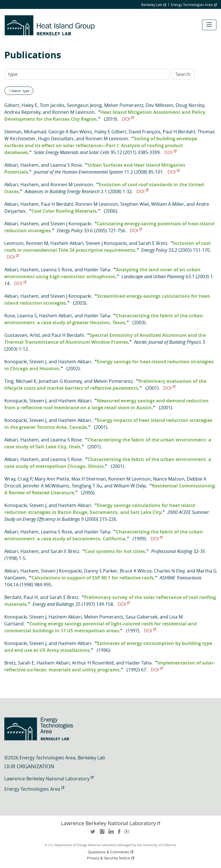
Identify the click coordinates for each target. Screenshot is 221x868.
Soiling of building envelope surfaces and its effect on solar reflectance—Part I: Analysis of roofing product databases (101, 145)
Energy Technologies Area (194, 5)
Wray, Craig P (18, 479)
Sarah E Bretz (153, 243)
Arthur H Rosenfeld (93, 663)
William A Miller (168, 204)
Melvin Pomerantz (124, 105)
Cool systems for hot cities (115, 551)
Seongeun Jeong (84, 105)
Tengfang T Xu (87, 486)
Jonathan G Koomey (60, 381)
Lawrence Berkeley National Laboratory (49, 779)
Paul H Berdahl (179, 132)
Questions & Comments (111, 852)
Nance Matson (169, 479)
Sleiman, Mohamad (25, 132)
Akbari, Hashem (21, 165)
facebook (119, 833)
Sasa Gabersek (141, 617)
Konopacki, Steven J (25, 362)
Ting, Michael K (20, 381)
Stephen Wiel (135, 204)
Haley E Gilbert (110, 132)
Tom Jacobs (52, 105)
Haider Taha (97, 270)
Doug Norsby (190, 105)
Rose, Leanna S (21, 316)
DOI (128, 119)
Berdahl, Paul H (21, 597)
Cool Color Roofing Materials (64, 211)
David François (145, 132)
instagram (102, 833)
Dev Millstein (159, 105)
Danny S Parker (101, 571)
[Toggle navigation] (209, 25)
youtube (128, 833)
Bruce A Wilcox (136, 571)
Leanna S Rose (66, 165)
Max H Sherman (89, 479)
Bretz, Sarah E (19, 663)
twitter (93, 833)
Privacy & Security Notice (111, 858)
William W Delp (130, 486)
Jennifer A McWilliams (46, 486)
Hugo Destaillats (56, 139)
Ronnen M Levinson (73, 112)
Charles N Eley (169, 571)
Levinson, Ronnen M (26, 243)
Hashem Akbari (67, 243)
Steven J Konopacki (71, 224)
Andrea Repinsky (22, 112)
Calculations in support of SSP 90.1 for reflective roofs (93, 578)
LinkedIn (110, 833)
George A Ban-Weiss (70, 132)
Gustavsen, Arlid (22, 335)
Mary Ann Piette (52, 479)
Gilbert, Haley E (21, 105)
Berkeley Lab (154, 5)
